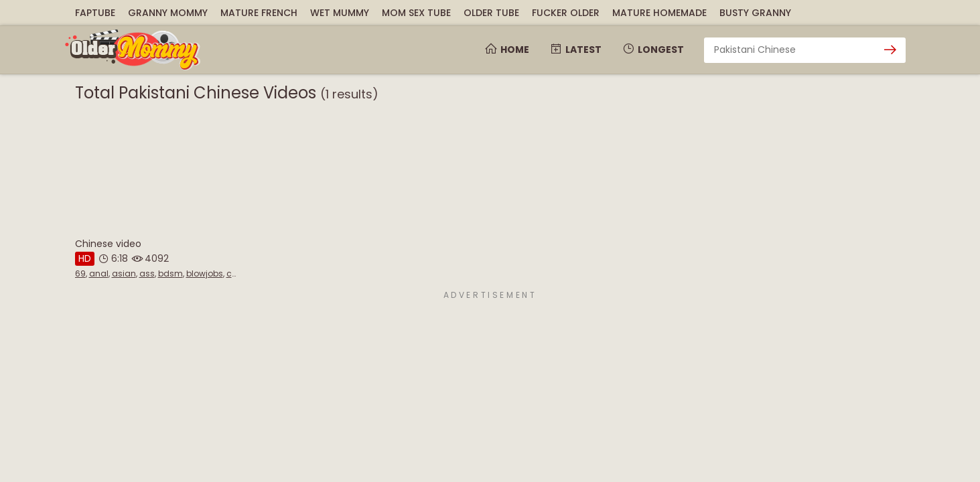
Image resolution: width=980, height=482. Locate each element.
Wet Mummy (340, 13)
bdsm (170, 273)
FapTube (95, 13)
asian (124, 273)
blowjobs (205, 273)
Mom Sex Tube (416, 13)
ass (147, 273)
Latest (575, 50)
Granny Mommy (168, 13)
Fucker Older (566, 13)
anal (99, 273)
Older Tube (491, 13)
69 (80, 273)
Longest (653, 50)
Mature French (259, 13)
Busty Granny (755, 13)
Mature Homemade (659, 13)
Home (507, 50)
